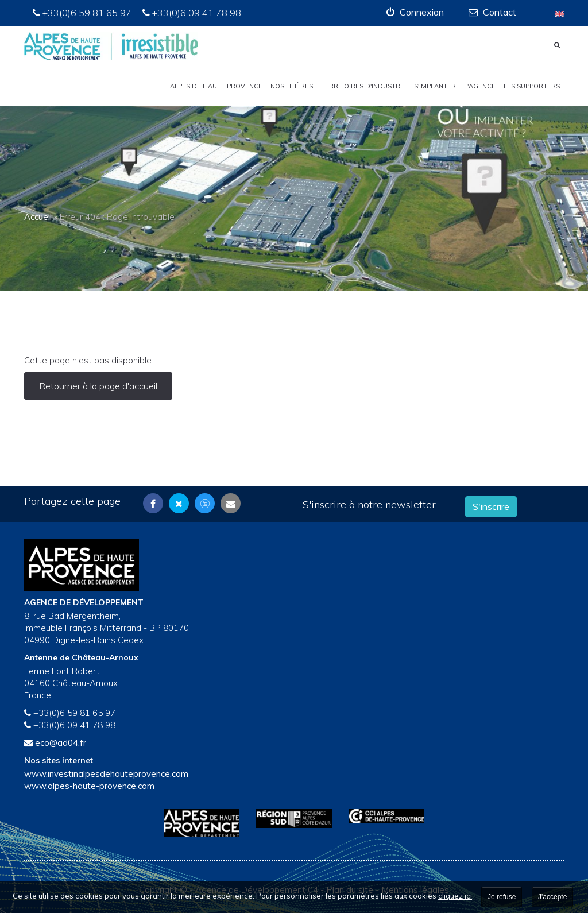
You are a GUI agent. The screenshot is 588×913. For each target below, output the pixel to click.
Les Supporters (532, 86)
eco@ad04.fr (61, 743)
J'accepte (552, 897)
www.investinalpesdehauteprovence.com (106, 774)
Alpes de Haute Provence (216, 86)
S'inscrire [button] (491, 506)
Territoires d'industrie (363, 86)
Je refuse (502, 897)
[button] (415, 12)
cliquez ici (455, 896)
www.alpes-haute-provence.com (89, 786)
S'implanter (435, 86)
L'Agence (480, 86)
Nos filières (292, 86)
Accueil (38, 217)
